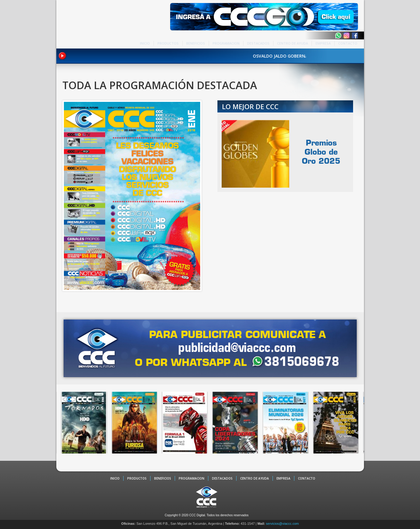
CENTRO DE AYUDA (293, 43)
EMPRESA (323, 43)
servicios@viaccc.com (282, 524)
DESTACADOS (258, 43)
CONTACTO (348, 43)
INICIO (145, 43)
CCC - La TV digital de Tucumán (82, 25)
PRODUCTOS (168, 43)
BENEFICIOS (196, 43)
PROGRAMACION (226, 43)
